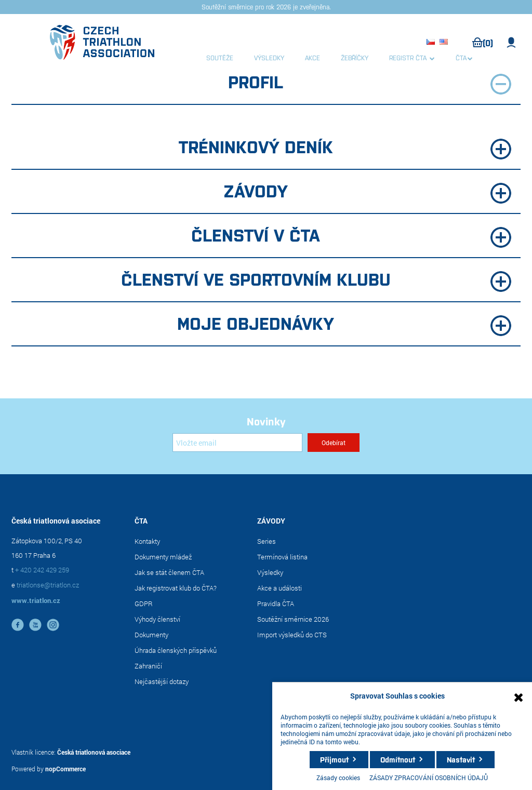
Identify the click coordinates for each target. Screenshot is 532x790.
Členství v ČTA (351, 236)
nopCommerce (65, 769)
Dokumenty (151, 635)
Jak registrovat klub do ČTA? (176, 588)
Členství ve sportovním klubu (316, 280)
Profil (370, 82)
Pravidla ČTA (276, 604)
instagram (53, 625)
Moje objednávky (344, 324)
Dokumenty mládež (163, 557)
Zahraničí (148, 666)
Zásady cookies (338, 778)
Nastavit (461, 759)
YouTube (35, 625)
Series (267, 541)
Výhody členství (157, 619)
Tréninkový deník (345, 147)
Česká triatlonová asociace (94, 752)
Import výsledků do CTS (292, 635)
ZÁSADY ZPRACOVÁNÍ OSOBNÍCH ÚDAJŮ (429, 778)
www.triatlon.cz (36, 600)
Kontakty (147, 541)
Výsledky (270, 572)
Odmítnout (398, 759)
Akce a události (280, 588)
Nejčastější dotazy (162, 681)
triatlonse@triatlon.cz (48, 585)
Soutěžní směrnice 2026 (293, 619)
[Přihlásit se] (237, 443)
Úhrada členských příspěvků (176, 650)
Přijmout (334, 759)
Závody (367, 191)
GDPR (144, 604)
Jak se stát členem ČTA (169, 572)
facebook (18, 625)
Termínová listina (282, 557)
